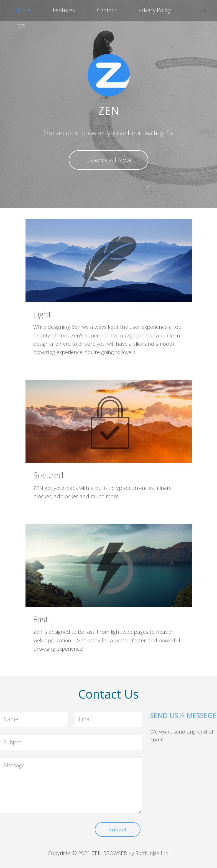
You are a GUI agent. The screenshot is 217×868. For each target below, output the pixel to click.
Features (64, 10)
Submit (118, 829)
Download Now (108, 160)
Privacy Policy (155, 10)
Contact (107, 10)
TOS (21, 26)
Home (23, 10)
